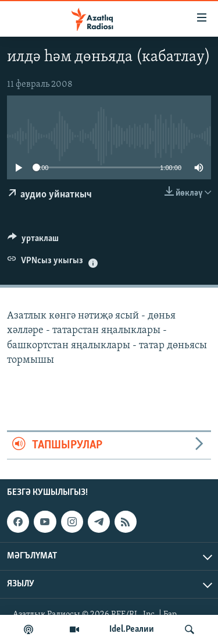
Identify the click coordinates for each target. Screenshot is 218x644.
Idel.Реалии (132, 629)
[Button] (33, 241)
